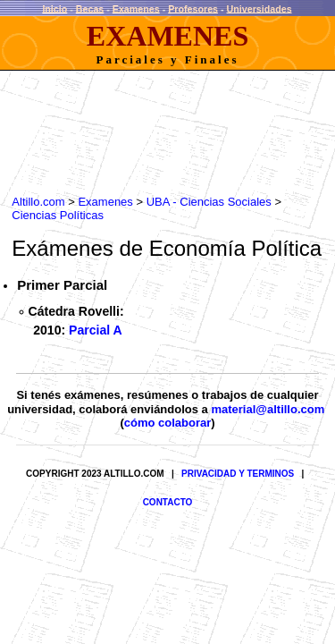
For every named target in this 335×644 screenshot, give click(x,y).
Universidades (260, 8)
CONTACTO (168, 516)
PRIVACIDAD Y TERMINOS (238, 487)
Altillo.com (30, 194)
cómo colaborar (168, 436)
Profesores (193, 8)
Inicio (54, 8)
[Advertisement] (147, 123)
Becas (90, 8)
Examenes (136, 8)
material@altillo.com (268, 422)
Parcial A (96, 335)
